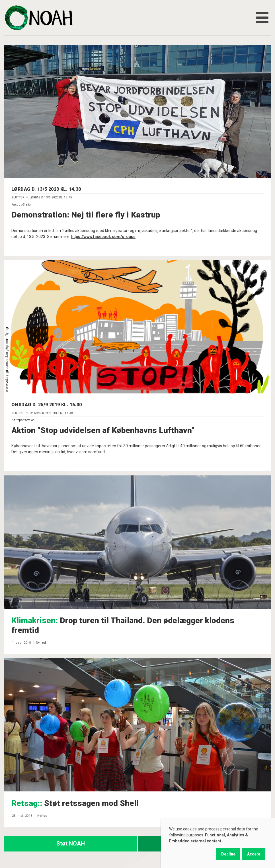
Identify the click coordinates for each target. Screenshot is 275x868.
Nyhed (41, 643)
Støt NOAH (71, 844)
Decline (228, 854)
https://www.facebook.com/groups (103, 237)
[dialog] (218, 843)
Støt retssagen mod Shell (75, 803)
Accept (254, 854)
